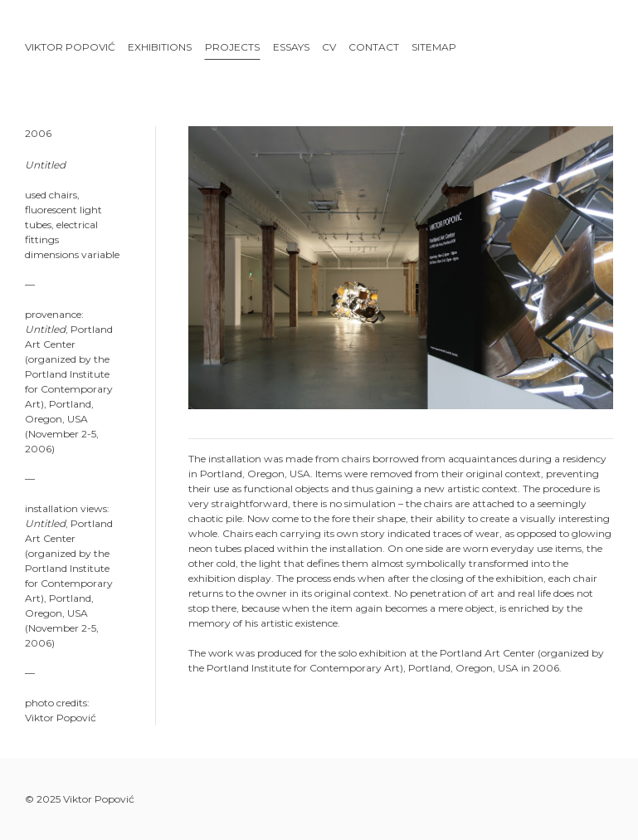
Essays (291, 47)
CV (329, 47)
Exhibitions (160, 47)
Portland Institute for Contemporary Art (303, 668)
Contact (374, 47)
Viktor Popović (70, 47)
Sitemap (434, 47)
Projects (232, 47)
